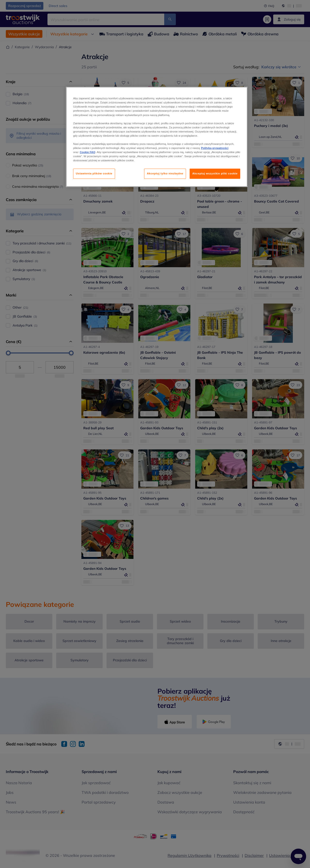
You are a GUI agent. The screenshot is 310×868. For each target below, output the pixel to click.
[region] (157, 137)
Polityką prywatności (215, 148)
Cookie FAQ (87, 152)
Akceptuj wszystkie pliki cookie (215, 173)
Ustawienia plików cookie (94, 173)
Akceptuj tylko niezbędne (165, 173)
